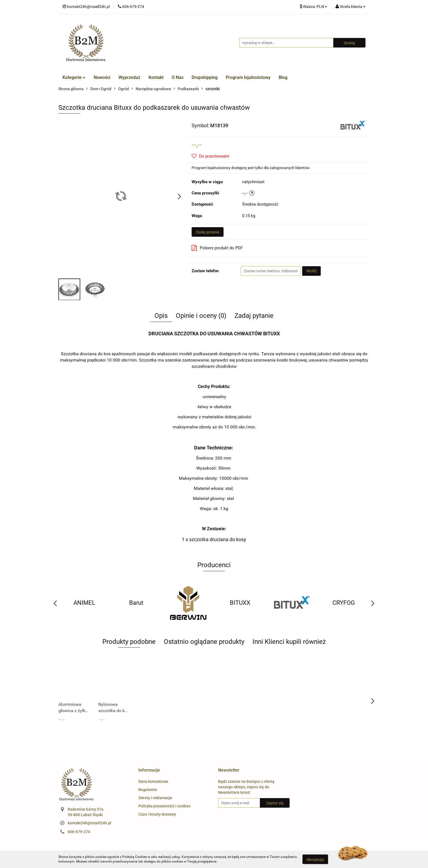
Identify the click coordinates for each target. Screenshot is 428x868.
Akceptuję (315, 859)
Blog (283, 77)
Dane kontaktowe (153, 781)
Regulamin (148, 790)
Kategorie (74, 77)
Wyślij (311, 271)
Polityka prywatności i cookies (164, 806)
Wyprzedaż (129, 77)
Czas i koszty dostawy (157, 814)
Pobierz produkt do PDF (217, 248)
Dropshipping (205, 77)
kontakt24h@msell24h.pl (90, 823)
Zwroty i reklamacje (155, 798)
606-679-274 (79, 832)
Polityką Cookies (135, 857)
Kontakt (156, 77)
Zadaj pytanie (208, 232)
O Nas (178, 77)
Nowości (102, 77)
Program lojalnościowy (248, 77)
